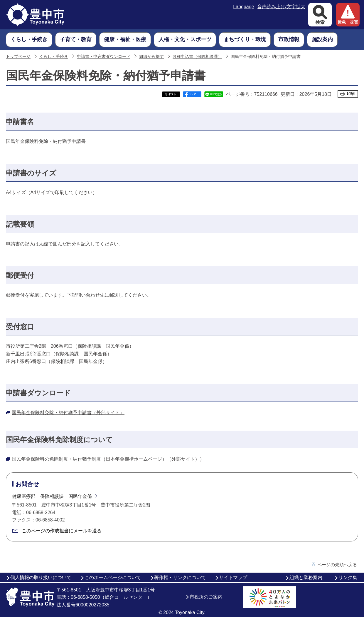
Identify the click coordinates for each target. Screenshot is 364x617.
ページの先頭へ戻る (337, 565)
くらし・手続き (54, 57)
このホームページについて (113, 577)
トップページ (18, 57)
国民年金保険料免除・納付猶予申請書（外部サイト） (68, 413)
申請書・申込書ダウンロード (104, 57)
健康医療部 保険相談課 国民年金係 (52, 496)
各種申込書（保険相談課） (197, 57)
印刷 (351, 94)
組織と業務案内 (306, 577)
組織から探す (151, 57)
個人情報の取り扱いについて (41, 577)
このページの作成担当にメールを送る (62, 531)
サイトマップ (233, 577)
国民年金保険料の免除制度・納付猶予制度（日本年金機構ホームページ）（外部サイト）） (108, 459)
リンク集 (348, 577)
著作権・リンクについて (180, 577)
